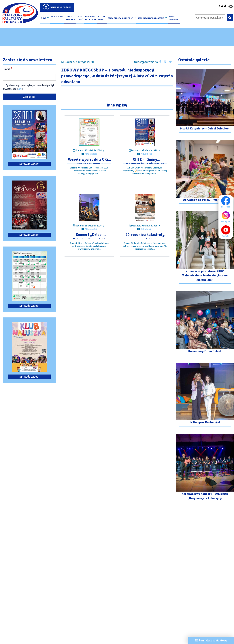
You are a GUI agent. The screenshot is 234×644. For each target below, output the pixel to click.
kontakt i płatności (174, 18)
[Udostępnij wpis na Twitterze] (170, 62)
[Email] (29, 77)
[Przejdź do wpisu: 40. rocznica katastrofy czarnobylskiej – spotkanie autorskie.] (145, 207)
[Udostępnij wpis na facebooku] (160, 62)
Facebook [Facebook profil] (227, 202)
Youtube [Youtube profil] (227, 231)
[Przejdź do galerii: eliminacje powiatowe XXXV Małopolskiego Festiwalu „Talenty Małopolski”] (205, 248)
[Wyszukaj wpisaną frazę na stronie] (230, 18)
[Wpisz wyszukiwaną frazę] (210, 18)
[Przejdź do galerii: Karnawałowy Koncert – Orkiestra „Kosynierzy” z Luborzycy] (205, 469)
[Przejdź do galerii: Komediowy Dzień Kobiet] (205, 324)
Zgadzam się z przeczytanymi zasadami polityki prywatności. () (29, 87)
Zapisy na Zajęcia (70, 18)
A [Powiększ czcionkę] (225, 6)
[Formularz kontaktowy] (211, 641)
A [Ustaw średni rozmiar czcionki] (222, 6)
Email (8, 69)
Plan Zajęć (80, 18)
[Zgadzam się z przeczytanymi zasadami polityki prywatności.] (4, 85)
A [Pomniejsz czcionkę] (219, 6)
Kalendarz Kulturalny (90, 18)
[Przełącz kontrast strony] (231, 6)
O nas (43, 18)
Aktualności (57, 17)
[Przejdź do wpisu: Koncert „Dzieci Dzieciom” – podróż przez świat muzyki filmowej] (89, 207)
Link (20, 89)
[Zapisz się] (29, 97)
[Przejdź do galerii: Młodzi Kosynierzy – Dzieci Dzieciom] (205, 101)
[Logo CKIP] (20, 13)
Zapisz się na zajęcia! (60, 7)
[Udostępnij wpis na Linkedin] (165, 62)
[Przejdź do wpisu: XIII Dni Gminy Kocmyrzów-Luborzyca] (145, 132)
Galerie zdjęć (102, 18)
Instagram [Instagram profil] (227, 217)
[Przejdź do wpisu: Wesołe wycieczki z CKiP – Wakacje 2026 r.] (89, 132)
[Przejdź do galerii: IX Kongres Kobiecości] (205, 395)
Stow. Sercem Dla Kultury (120, 18)
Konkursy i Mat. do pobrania (151, 18)
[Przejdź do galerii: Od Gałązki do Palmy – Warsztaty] (205, 172)
